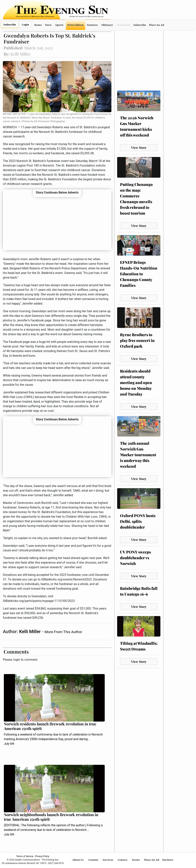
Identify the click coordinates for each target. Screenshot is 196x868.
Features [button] (92, 25)
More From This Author (63, 632)
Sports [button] (59, 25)
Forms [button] (136, 860)
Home (38, 25)
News (48, 25)
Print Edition (76, 25)
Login (25, 25)
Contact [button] (123, 860)
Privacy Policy (42, 856)
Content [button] (94, 860)
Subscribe (10, 25)
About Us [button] (78, 860)
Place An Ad (157, 25)
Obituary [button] (107, 25)
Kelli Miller (31, 632)
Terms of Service (25, 856)
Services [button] (108, 860)
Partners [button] (168, 860)
